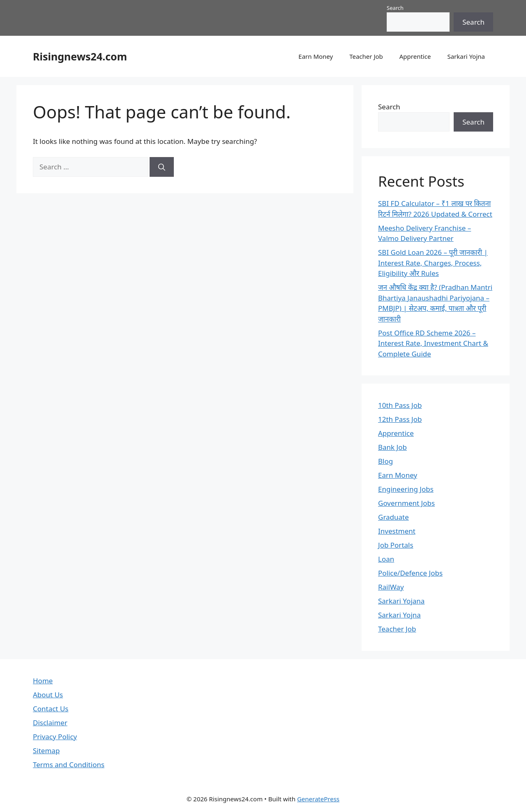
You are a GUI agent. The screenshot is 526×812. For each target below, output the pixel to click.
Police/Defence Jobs (410, 573)
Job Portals (396, 545)
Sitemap (46, 751)
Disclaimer (50, 723)
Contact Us (51, 709)
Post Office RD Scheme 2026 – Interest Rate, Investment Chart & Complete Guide (433, 343)
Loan (386, 559)
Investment (397, 531)
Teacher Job (366, 56)
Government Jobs (406, 503)
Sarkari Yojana (401, 601)
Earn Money (316, 56)
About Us (48, 695)
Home (43, 681)
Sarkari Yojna (466, 56)
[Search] (162, 167)
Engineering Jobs (406, 489)
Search (395, 8)
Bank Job (392, 447)
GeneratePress (318, 799)
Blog (385, 461)
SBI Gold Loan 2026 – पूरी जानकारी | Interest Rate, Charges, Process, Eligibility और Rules (433, 263)
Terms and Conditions (69, 765)
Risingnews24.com (80, 56)
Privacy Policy (55, 737)
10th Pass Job (400, 405)
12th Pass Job (400, 419)
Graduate (393, 517)
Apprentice (415, 56)
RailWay (391, 587)
